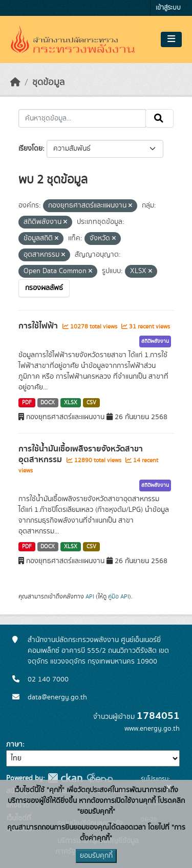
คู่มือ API (119, 596)
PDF (27, 403)
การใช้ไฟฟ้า (39, 326)
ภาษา (14, 745)
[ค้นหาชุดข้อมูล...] (82, 118)
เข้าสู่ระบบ (168, 8)
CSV (91, 403)
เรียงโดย (30, 149)
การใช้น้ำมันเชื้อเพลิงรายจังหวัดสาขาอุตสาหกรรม (81, 454)
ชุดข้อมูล (48, 82)
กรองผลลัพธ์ (44, 288)
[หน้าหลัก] (15, 82)
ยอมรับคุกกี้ (96, 856)
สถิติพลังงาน (155, 341)
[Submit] (159, 118)
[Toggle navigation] (171, 39)
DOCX (48, 403)
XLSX (71, 403)
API (90, 596)
